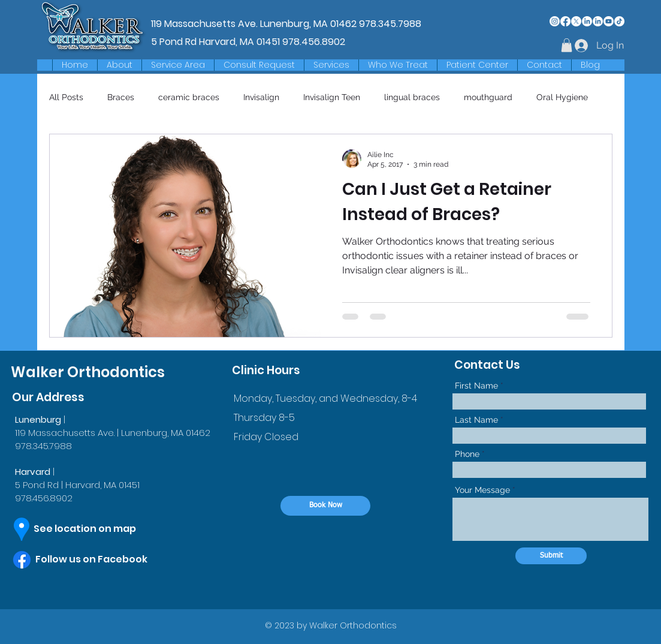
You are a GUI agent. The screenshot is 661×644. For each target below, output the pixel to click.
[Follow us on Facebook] (103, 559)
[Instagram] (555, 21)
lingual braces (412, 97)
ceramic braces (189, 97)
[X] (576, 21)
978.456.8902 (314, 42)
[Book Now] (325, 506)
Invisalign (261, 97)
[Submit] (551, 556)
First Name (476, 386)
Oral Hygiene (562, 97)
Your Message (482, 490)
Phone (467, 454)
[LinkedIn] (587, 21)
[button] (178, 65)
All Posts (66, 97)
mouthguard (488, 97)
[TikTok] (619, 21)
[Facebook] (565, 21)
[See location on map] (96, 529)
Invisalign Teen (332, 97)
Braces (121, 97)
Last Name (476, 420)
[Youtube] (609, 21)
